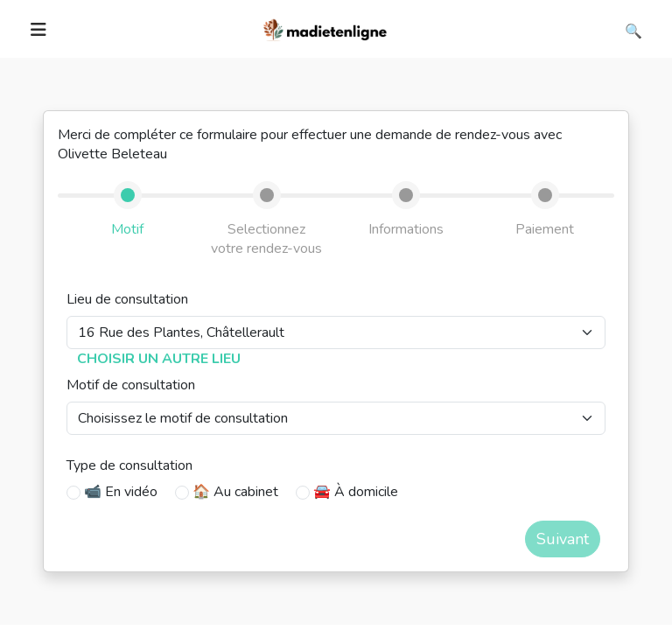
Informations (406, 229)
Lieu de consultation (127, 299)
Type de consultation (129, 465)
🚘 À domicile (356, 492)
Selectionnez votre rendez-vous (266, 239)
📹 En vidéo (121, 492)
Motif (127, 229)
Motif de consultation (131, 385)
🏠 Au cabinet (235, 492)
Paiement (545, 229)
